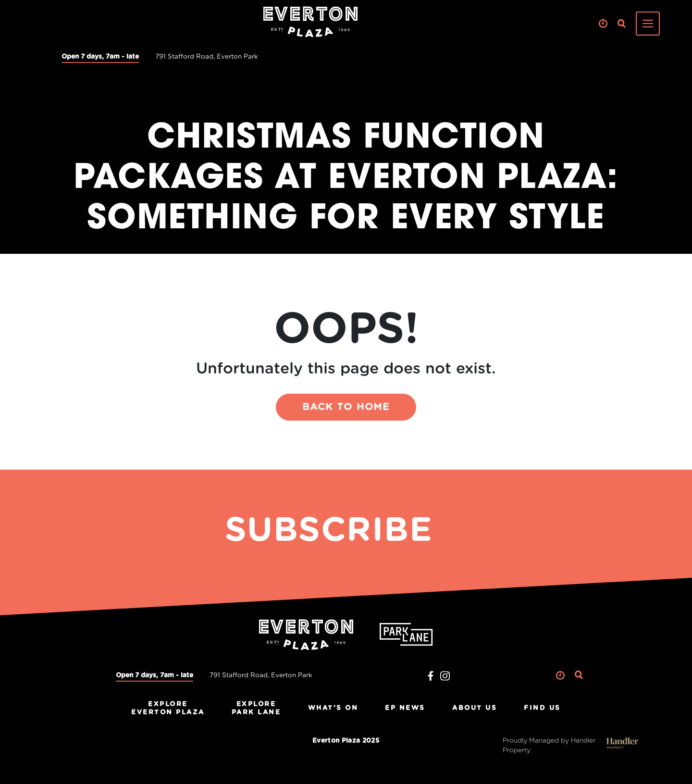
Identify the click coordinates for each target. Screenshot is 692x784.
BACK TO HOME (346, 407)
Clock (603, 24)
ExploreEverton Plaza (168, 708)
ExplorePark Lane (256, 708)
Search (622, 24)
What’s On (333, 708)
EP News (405, 708)
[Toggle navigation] (648, 24)
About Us (475, 708)
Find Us (542, 708)
